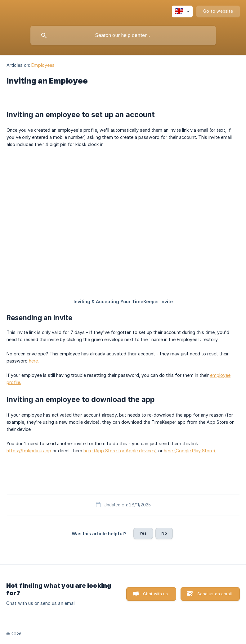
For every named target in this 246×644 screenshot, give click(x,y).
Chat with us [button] (156, 594)
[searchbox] (123, 35)
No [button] (164, 533)
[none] (182, 11)
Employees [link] (43, 65)
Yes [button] (143, 533)
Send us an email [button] (215, 594)
